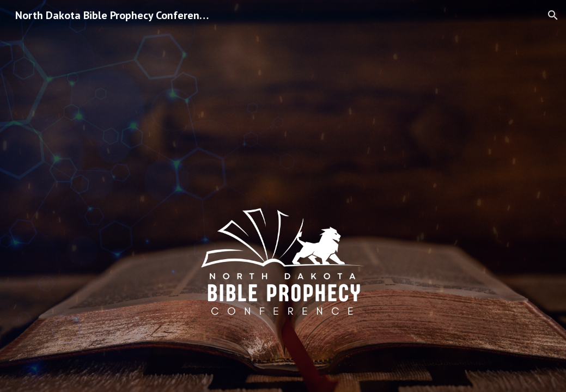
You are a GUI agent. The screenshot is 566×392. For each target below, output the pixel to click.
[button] (553, 15)
